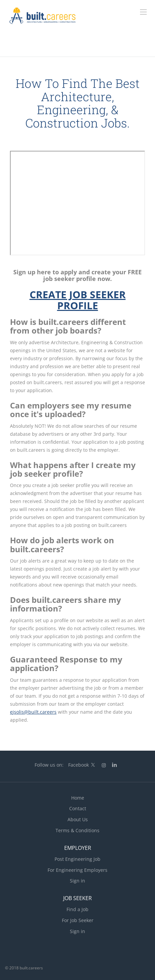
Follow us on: (49, 765)
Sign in (77, 881)
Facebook (78, 765)
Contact (78, 808)
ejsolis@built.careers (33, 712)
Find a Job (77, 909)
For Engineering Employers (77, 870)
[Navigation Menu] (143, 12)
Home (78, 798)
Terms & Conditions (77, 830)
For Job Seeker (78, 920)
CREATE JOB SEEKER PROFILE (78, 300)
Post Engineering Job (77, 859)
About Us (78, 819)
